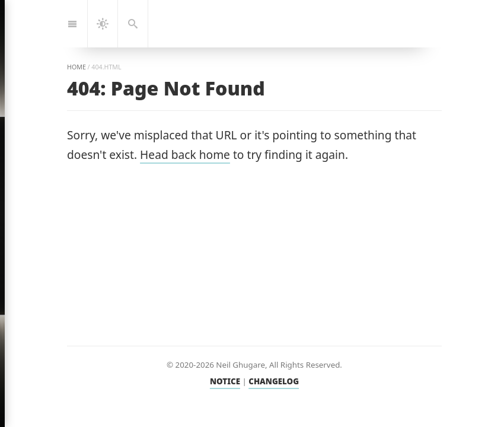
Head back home (185, 154)
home (76, 67)
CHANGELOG (274, 381)
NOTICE (225, 381)
